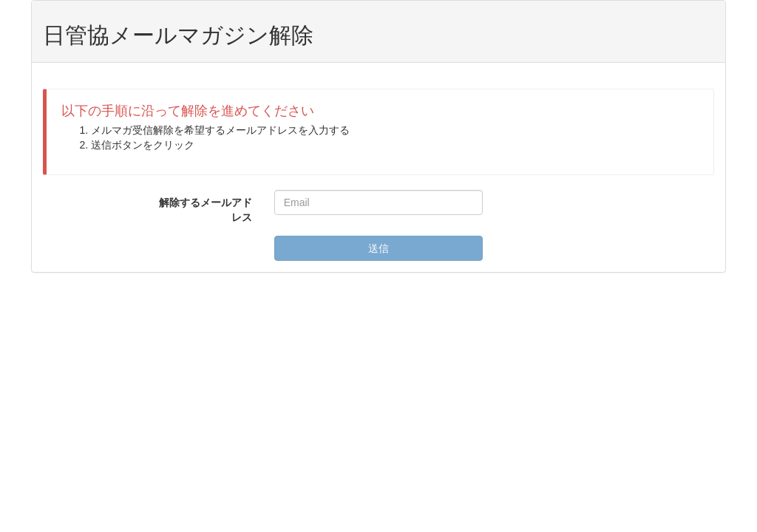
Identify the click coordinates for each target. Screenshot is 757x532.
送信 (378, 248)
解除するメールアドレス (206, 210)
